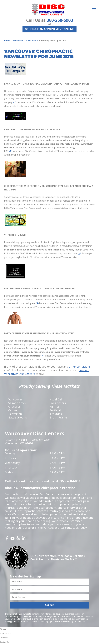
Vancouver (15, 399)
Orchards (14, 407)
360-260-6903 (60, 20)
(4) (80, 253)
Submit (49, 605)
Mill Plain (55, 407)
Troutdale (56, 414)
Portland (55, 410)
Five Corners (58, 403)
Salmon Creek (17, 403)
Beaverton (15, 414)
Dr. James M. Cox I (82, 621)
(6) (43, 356)
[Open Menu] (94, 8)
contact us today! (76, 528)
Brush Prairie (58, 417)
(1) (15, 102)
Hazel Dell (56, 399)
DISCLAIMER (41, 621)
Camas (13, 410)
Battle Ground (18, 417)
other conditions (80, 367)
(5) (37, 303)
